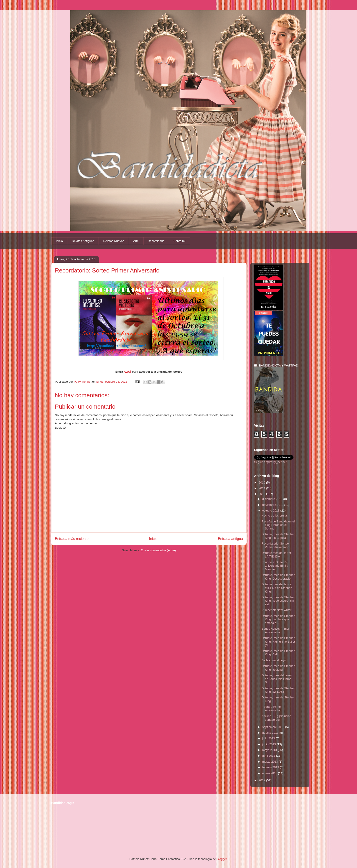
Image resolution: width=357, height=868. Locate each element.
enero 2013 (270, 773)
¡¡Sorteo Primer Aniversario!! (272, 709)
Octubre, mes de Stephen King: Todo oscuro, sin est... (278, 601)
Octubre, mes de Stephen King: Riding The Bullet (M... (278, 641)
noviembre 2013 (273, 505)
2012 (262, 780)
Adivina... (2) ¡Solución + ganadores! (278, 718)
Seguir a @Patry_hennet (270, 462)
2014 (262, 488)
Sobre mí (180, 241)
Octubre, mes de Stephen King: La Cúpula (278, 536)
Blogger (222, 859)
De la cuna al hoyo (274, 660)
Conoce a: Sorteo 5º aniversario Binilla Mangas (275, 566)
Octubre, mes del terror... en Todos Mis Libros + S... (278, 679)
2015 (262, 482)
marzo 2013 (270, 762)
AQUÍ (127, 372)
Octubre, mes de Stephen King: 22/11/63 (278, 690)
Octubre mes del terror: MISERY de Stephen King (277, 588)
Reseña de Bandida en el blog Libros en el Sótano (278, 525)
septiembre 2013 (274, 727)
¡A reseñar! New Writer (276, 610)
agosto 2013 (271, 733)
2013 (262, 494)
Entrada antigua (230, 539)
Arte (136, 241)
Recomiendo (156, 241)
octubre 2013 (271, 510)
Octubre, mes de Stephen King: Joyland (278, 668)
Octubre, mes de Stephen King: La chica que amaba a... (278, 619)
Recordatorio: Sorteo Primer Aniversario (275, 545)
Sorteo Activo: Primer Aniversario (275, 630)
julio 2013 (269, 738)
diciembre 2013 (273, 499)
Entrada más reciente (72, 539)
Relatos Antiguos (83, 241)
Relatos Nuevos (114, 241)
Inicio (59, 241)
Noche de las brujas (274, 515)
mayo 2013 (270, 750)
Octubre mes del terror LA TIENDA (276, 555)
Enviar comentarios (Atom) (158, 550)
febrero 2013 (271, 767)
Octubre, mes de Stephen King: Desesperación (278, 577)
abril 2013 (269, 756)
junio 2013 (270, 744)
